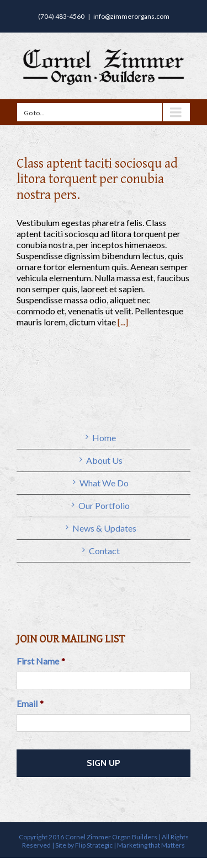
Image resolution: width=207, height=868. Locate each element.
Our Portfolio (104, 505)
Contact (104, 551)
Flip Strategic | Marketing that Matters (130, 845)
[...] (123, 322)
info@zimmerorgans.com (131, 16)
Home (104, 438)
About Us (104, 460)
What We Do (104, 483)
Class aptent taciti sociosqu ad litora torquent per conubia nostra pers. (97, 180)
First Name (41, 661)
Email (30, 703)
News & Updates (104, 528)
